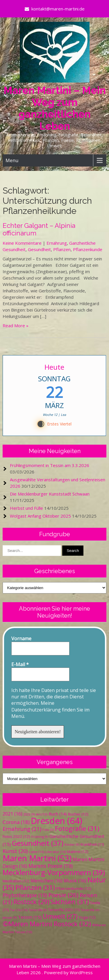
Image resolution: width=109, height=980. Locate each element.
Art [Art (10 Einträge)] (42, 814)
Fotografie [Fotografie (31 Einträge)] (77, 828)
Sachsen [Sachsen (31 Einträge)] (70, 902)
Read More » (16, 326)
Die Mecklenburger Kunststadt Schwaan (50, 494)
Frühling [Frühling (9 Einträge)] (40, 837)
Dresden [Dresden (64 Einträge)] (57, 821)
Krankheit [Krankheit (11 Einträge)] (92, 844)
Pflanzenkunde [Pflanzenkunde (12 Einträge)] (74, 888)
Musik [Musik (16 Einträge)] (75, 881)
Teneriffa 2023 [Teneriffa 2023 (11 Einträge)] (64, 910)
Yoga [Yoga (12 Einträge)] (87, 917)
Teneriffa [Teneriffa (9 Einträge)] (38, 910)
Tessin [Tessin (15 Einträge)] (30, 917)
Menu (12, 160)
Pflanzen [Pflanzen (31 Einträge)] (35, 887)
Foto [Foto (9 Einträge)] (48, 830)
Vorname (21, 639)
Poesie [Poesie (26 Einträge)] (63, 895)
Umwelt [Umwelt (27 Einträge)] (60, 916)
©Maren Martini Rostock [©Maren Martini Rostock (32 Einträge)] (47, 924)
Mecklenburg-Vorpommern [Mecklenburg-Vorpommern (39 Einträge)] (54, 872)
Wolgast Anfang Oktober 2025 (40, 516)
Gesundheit (39, 249)
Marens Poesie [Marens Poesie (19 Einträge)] (51, 866)
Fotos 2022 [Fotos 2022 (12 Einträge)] (16, 836)
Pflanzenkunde (88, 249)
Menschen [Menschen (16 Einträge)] (47, 881)
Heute (55, 367)
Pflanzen (62, 249)
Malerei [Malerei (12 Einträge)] (78, 852)
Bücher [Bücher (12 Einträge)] (78, 814)
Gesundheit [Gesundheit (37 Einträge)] (38, 843)
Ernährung (57, 243)
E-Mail (20, 664)
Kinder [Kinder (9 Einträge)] (72, 845)
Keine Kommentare (22, 243)
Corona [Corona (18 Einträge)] (16, 822)
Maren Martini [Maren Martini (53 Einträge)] (37, 858)
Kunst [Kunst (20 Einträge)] (15, 851)
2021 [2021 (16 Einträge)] (12, 814)
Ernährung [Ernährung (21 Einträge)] (22, 829)
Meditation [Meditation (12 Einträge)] (16, 881)
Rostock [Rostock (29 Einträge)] (31, 902)
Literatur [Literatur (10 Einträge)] (56, 852)
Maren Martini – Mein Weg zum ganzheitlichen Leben (55, 108)
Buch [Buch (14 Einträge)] (58, 814)
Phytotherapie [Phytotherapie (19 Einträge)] (25, 895)
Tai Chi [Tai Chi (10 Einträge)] (19, 910)
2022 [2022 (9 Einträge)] (29, 814)
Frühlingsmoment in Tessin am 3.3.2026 (50, 465)
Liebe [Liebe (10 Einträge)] (36, 852)
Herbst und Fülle (26, 508)
